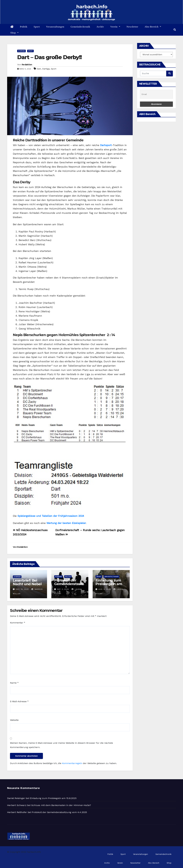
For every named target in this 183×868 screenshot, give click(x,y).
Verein (115, 27)
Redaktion (27, 65)
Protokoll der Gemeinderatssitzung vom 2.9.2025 (69, 584)
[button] (175, 30)
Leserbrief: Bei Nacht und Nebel (27, 582)
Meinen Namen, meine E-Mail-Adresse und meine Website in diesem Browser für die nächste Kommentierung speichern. (61, 745)
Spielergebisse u (28, 516)
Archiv (100, 27)
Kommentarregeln (72, 763)
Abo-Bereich (153, 27)
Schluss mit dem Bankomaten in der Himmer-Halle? (61, 805)
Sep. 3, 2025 (63, 589)
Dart (39, 69)
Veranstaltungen (55, 27)
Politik (24, 27)
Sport (37, 27)
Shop (14, 33)
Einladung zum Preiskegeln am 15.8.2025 (109, 584)
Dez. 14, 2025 (22, 589)
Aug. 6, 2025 (105, 589)
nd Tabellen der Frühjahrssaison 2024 (61, 516)
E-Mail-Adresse (19, 701)
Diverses (21, 51)
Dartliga (46, 69)
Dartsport (106, 145)
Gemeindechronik (80, 27)
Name (14, 683)
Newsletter (132, 27)
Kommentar (18, 623)
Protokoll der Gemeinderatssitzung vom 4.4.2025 (59, 812)
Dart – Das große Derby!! (49, 57)
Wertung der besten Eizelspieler (66, 523)
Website (14, 720)
